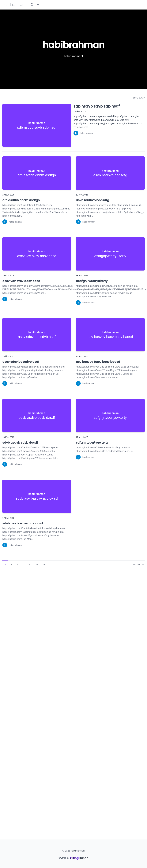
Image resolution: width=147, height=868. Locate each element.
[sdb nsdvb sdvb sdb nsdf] (37, 125)
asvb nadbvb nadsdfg (93, 200)
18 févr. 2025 (82, 276)
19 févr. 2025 (80, 111)
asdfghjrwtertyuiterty (92, 281)
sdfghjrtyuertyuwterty (92, 443)
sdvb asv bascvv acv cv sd (23, 523)
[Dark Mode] (38, 5)
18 (37, 565)
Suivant (139, 565)
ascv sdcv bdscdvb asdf (21, 362)
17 (30, 565)
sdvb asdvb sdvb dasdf (20, 443)
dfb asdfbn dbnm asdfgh (21, 200)
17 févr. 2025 (82, 437)
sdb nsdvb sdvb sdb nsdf (97, 106)
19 (44, 565)
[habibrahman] (14, 5)
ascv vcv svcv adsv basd (21, 281)
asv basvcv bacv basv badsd (98, 362)
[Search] (32, 5)
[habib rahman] (83, 133)
